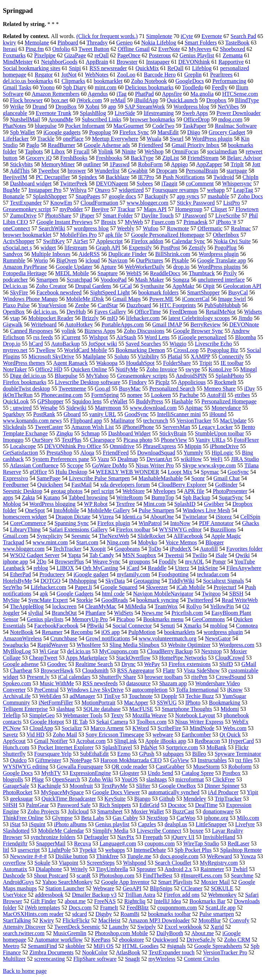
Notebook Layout (195, 715)
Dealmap (128, 459)
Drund (40, 107)
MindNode (202, 728)
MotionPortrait (98, 703)
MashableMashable (160, 478)
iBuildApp (146, 100)
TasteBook (237, 43)
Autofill (209, 549)
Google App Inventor (125, 882)
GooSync (238, 472)
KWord (141, 728)
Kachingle (49, 786)
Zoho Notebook (149, 81)
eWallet (119, 401)
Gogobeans (127, 549)
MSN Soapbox (140, 555)
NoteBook (22, 632)
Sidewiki (76, 408)
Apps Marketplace (87, 658)
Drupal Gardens (93, 286)
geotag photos (67, 491)
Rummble (14, 260)
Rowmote (178, 228)
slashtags (157, 779)
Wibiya (78, 190)
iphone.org (216, 818)
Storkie (85, 600)
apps (8, 497)
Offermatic (210, 228)
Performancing (229, 81)
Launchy (119, 927)
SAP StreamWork (145, 107)
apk (44, 594)
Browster (127, 62)
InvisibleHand (219, 837)
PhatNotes (15, 126)
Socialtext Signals (224, 581)
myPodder (71, 209)
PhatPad (144, 94)
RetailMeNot (221, 312)
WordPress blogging (52, 504)
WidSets (124, 613)
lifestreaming (159, 113)
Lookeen (161, 395)
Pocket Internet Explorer (66, 747)
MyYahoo (97, 376)
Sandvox (13, 254)
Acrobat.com (91, 741)
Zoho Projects (43, 811)
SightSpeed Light (110, 292)
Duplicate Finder (127, 254)
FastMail (82, 485)
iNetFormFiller (56, 703)
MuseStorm (206, 767)
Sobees (145, 184)
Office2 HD (49, 369)
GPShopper (50, 401)
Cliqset (219, 209)
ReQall (175, 68)
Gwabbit (138, 171)
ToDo (155, 549)
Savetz (10, 735)
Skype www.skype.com (209, 465)
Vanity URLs (211, 440)
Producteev (52, 574)
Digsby (103, 914)
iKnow (235, 690)
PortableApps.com (123, 324)
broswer (77, 171)
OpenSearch (66, 779)
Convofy (239, 920)
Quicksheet (50, 485)
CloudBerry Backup (170, 651)
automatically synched (174, 792)
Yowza (248, 856)
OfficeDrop (196, 119)
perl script (102, 491)
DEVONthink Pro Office (73, 446)
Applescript (109, 241)
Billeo (199, 754)
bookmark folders (158, 292)
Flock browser (26, 100)
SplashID (185, 504)
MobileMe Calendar (61, 831)
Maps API (155, 209)
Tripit (206, 363)
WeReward (220, 856)
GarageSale (16, 786)
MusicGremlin (70, 933)
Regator (44, 75)
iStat (15, 824)
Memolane (37, 43)
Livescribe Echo (213, 344)
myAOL (194, 562)
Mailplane (94, 357)
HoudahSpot (140, 363)
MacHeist (109, 920)
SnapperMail (51, 843)
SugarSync (231, 497)
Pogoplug (100, 132)
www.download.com (153, 408)
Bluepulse (66, 376)
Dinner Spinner (222, 786)
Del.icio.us (15, 286)
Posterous (160, 55)
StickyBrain (173, 433)
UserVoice (15, 895)
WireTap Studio (201, 843)
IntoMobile (66, 510)
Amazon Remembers (56, 94)
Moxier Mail (215, 882)
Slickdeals (15, 427)
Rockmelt (225, 382)
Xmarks (193, 626)
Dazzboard (139, 305)
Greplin (193, 75)
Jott (256, 164)
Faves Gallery (110, 312)
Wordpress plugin (219, 254)
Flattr (169, 670)
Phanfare (95, 613)
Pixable (180, 260)
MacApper (136, 703)
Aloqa (87, 453)
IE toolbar (232, 363)
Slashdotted (16, 831)
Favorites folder (244, 549)
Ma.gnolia (202, 94)
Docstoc (177, 805)
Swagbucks (16, 645)
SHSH (10, 805)
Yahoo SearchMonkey (68, 882)
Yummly (193, 453)
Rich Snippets (115, 805)
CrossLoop (186, 350)
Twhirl (240, 869)
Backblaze (118, 177)
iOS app (111, 632)
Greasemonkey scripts (142, 376)
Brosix (109, 222)
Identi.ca (132, 517)
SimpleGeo (42, 715)
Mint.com (155, 504)
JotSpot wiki (102, 344)
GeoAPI (132, 888)
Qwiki (243, 555)
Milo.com (248, 818)
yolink (68, 331)
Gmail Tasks (17, 87)
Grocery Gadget (227, 132)
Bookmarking (225, 703)
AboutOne (162, 517)
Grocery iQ (39, 158)
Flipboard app (86, 421)
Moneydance (226, 408)
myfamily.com (134, 574)
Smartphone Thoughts (187, 709)
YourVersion (52, 305)
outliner (92, 164)
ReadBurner (61, 145)
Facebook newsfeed (59, 292)
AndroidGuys (18, 882)
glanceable (15, 113)
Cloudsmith (95, 670)
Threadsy (97, 43)
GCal (126, 286)
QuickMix (147, 68)
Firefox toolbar (133, 530)
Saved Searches (143, 344)
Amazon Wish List (92, 427)
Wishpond (135, 863)
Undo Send (160, 773)
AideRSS (89, 254)
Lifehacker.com (48, 587)
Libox (58, 151)
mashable (218, 196)
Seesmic (81, 536)
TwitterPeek (74, 184)
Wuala (154, 139)
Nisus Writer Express (199, 722)
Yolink (105, 151)
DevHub (76, 312)
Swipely (147, 927)
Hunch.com (16, 747)
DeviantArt (159, 459)
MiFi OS (103, 946)
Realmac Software (236, 126)
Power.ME (161, 299)
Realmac (241, 228)
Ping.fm (35, 49)
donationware (218, 811)
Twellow (46, 350)
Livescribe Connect (159, 831)
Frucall (82, 151)
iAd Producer (223, 792)
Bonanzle (14, 196)
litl (6, 850)
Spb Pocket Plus (193, 850)
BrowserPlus (69, 562)
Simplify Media (110, 831)
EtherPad (20, 574)
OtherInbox (226, 235)
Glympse (62, 818)
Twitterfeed (200, 600)
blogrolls (13, 779)
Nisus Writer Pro (155, 465)
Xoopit (98, 549)
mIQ (112, 318)
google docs (123, 196)
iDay (249, 389)
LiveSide (125, 113)
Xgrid (217, 927)
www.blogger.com (147, 203)
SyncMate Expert (48, 600)
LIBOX (65, 568)
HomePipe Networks (183, 658)
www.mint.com (50, 542)
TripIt (237, 164)
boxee (197, 831)
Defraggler (96, 837)
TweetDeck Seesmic (77, 927)
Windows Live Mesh (206, 510)
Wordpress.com (237, 645)
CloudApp (41, 728)
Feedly (220, 87)
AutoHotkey (79, 324)
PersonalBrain (202, 171)
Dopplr (169, 696)
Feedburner (16, 485)
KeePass (101, 940)
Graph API (108, 248)
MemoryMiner (58, 164)
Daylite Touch (157, 216)
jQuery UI (183, 837)
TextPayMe (115, 786)
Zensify (197, 248)
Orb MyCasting (100, 568)
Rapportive (231, 62)
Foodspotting (174, 574)
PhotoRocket (18, 792)
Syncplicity (50, 536)
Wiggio (178, 344)
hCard (36, 344)
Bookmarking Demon (140, 350)
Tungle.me (139, 856)
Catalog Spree (198, 773)
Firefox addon (147, 241)
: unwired (21, 408)
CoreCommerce (28, 523)
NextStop (157, 818)
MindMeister (18, 62)
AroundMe (61, 119)
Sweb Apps (195, 113)
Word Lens (157, 337)
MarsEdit (168, 132)
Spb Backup (196, 497)
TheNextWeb (114, 536)
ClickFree (224, 779)
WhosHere (89, 645)
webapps (115, 850)
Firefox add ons (182, 895)
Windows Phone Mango (30, 299)
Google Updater (74, 267)
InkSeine (208, 568)
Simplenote (159, 36)
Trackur (126, 209)
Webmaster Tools (83, 715)
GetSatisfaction (20, 453)
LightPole (60, 850)
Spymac (210, 472)
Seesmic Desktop (23, 491)
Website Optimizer (189, 645)
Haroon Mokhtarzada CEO (131, 760)
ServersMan (176, 427)
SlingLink (126, 741)
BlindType (247, 100)
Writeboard (44, 324)
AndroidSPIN (191, 376)
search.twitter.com (24, 933)
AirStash (126, 337)
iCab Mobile (191, 587)
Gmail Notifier (51, 741)
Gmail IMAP (167, 324)
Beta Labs (92, 818)
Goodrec (57, 664)
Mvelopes (164, 491)
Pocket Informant (85, 126)
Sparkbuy (14, 414)
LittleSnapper (211, 824)
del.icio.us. (46, 312)
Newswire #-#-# (28, 856)
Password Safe (74, 805)
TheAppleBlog (27, 606)
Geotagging (147, 581)
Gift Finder (43, 901)
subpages (173, 754)
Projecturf (225, 587)
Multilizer (14, 959)
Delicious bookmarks (149, 87)
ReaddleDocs (165, 273)
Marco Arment (107, 728)
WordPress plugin (212, 139)
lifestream (76, 248)
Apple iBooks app (166, 741)
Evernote (212, 36)
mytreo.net (15, 350)
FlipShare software (95, 959)
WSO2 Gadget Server (35, 555)
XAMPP (200, 357)
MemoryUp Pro (90, 619)
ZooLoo (126, 75)
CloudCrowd (230, 658)
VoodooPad (113, 280)
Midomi (230, 709)
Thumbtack (202, 273)
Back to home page (25, 971)
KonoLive (220, 369)
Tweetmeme (72, 389)
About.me (203, 933)
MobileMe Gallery (109, 510)
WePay (152, 664)
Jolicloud (78, 811)
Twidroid (224, 177)
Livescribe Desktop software (87, 382)
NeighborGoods (59, 62)
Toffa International (197, 690)
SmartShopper (203, 292)
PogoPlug (225, 248)
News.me (152, 613)
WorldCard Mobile (86, 350)
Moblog (12, 504)
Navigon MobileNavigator (163, 594)
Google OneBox (177, 786)
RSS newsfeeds (100, 683)
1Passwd (119, 164)
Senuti (168, 626)
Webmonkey (222, 895)
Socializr (72, 728)
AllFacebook (188, 536)
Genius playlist (112, 824)
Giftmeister (48, 760)
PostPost (170, 248)
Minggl (248, 369)
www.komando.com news (32, 421)
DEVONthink (194, 62)
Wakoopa (107, 363)
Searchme (242, 876)
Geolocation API (242, 286)
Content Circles (202, 959)
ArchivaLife (17, 696)
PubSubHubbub (222, 305)
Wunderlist (107, 171)
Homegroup (188, 209)
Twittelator (195, 517)
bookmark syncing (158, 600)
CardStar (108, 305)
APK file (194, 491)
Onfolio (61, 49)
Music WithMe (57, 683)
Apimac (194, 408)
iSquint (37, 824)
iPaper (87, 216)
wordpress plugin (223, 632)
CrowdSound (231, 677)
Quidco (18, 760)
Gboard (72, 414)
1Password (194, 216)
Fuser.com (163, 222)
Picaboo (126, 619)
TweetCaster (49, 427)
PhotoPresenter (230, 491)
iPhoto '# (226, 222)
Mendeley (195, 799)
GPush (147, 754)
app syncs (188, 196)
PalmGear (37, 805)
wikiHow (191, 459)
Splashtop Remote (241, 850)
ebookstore (132, 940)
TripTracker (228, 799)
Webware (103, 888)
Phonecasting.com (62, 395)
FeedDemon (183, 312)
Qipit (209, 286)
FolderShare (177, 363)
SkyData (115, 581)
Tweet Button (94, 49)
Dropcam (167, 171)
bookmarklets (179, 632)
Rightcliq (135, 901)
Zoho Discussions (144, 331)
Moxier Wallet (147, 811)
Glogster (129, 773)
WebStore (134, 491)
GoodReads (115, 600)
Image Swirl (232, 299)
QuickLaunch (182, 100)
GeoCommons (208, 619)
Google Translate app (222, 260)
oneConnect (16, 228)
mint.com (106, 87)
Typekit (88, 850)
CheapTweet (43, 658)
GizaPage (75, 55)
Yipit (252, 792)
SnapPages (88, 196)
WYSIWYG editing (26, 767)
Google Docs (18, 773)
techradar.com (213, 574)
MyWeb (134, 222)
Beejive (100, 209)
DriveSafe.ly (201, 940)
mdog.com (230, 119)
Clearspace (102, 440)
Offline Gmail (134, 49)
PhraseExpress (159, 446)
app (112, 107)
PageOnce (129, 55)
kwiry (9, 43)
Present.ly (38, 677)
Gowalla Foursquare (80, 767)
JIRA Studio (245, 459)
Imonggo (13, 440)
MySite (11, 600)
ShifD (226, 664)
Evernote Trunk (53, 113)
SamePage (49, 478)
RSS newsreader (108, 68)
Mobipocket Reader (51, 318)
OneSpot (35, 510)
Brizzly (90, 318)
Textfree (125, 504)
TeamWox (166, 606)
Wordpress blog (191, 107)
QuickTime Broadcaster (69, 799)
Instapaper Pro (45, 190)
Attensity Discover (24, 927)
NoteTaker (15, 369)
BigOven (66, 260)
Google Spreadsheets (218, 946)
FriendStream (203, 158)
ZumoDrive (23, 216)
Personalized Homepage (229, 401)
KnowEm (61, 203)
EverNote (169, 49)
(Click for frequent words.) (107, 36)
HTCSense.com (240, 94)
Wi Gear (49, 651)
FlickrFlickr (76, 920)
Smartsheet (110, 811)
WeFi (216, 459)
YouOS (129, 779)
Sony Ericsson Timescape (115, 735)
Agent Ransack (70, 363)
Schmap (91, 433)
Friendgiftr (15, 843)
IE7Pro (146, 177)
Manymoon (108, 408)
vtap (15, 318)
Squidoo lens (87, 401)
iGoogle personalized (202, 337)
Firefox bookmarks (25, 382)
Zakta (28, 497)
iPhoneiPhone (138, 427)
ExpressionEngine (90, 773)
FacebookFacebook (56, 626)
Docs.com (80, 908)
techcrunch (155, 421)
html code (113, 594)
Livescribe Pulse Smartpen (100, 478)
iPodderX (180, 549)
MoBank (217, 747)
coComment (200, 184)
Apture (108, 267)
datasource (138, 683)
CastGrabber (170, 767)
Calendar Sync (188, 241)
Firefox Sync (134, 132)
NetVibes (228, 107)
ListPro (232, 203)
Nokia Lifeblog (159, 43)
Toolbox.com (152, 722)
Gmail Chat (227, 478)
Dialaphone (49, 869)
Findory (138, 382)
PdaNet (149, 747)
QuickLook (16, 401)
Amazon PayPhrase (25, 267)
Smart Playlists (175, 882)
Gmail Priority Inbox (196, 145)
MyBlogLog (17, 651)
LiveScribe (228, 216)
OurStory (43, 440)
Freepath (153, 837)
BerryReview (205, 324)
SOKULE (222, 888)
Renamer (52, 632)
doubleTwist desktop (26, 389)
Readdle (157, 568)
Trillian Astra (140, 895)
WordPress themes (24, 363)
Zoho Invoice (162, 369)
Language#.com (118, 843)
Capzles (147, 824)
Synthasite (152, 286)
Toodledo (193, 87)
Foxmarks (14, 55)
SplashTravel (117, 747)
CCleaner (192, 888)
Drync (128, 664)
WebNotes (97, 75)
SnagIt (132, 959)
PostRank (44, 414)
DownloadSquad (156, 453)
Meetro (11, 946)
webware (163, 735)
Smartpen (47, 280)
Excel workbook (183, 927)
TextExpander (26, 203)
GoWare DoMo (110, 465)
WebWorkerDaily (145, 267)
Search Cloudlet (173, 863)
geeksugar (22, 799)
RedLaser (238, 843)
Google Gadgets (75, 594)
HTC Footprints (178, 305)
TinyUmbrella (112, 869)
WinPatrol (150, 523)
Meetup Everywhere (115, 139)
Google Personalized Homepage (167, 235)
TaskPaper (195, 126)
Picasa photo (138, 440)
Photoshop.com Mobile (121, 933)
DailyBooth (170, 933)
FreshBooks (74, 158)
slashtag (65, 709)
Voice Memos (181, 542)
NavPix (126, 837)
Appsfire (172, 94)
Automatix (15, 869)
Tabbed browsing (88, 497)
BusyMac (130, 389)
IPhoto (193, 703)
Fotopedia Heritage (25, 273)
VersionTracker (194, 421)
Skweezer (157, 587)
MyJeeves (200, 49)
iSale (221, 555)
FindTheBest (158, 876)
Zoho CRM (237, 940)
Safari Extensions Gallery (78, 530)
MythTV (51, 773)
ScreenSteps (101, 863)
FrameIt (109, 908)
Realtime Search (94, 664)
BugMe (11, 190)
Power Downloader (239, 113)
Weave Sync (107, 562)
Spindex (88, 177)
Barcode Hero (160, 75)
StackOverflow (133, 658)
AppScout (14, 741)
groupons (140, 562)
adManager (83, 696)
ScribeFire (169, 728)
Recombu (82, 632)
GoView (180, 760)
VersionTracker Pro (225, 952)
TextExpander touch (172, 952)
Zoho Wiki (101, 779)
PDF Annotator (216, 523)
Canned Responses (31, 331)
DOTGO (50, 581)
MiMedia (135, 606)
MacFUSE (141, 709)
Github (167, 799)
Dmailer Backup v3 (94, 895)
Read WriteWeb (240, 600)
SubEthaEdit (94, 754)
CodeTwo (163, 126)
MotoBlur (210, 920)
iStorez (224, 517)
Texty (117, 715)
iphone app (15, 562)
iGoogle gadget (91, 574)
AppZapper (209, 164)
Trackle (46, 139)
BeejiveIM (15, 177)
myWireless (162, 959)
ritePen (199, 677)
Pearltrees (221, 75)
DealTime (206, 805)
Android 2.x (178, 869)
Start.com (87, 542)
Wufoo (150, 228)
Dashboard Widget (129, 433)
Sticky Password (196, 203)
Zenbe (82, 305)
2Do (42, 562)
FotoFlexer (246, 440)
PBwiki (95, 626)
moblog (219, 626)
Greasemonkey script (27, 209)
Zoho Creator (51, 286)
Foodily (167, 562)
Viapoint (68, 863)
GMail (249, 664)
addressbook (49, 895)
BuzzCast (183, 811)
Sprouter (146, 869)
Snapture (108, 273)
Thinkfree (107, 856)
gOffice (39, 472)
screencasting (49, 959)
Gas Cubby (125, 818)
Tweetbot (49, 171)
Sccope (75, 465)
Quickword (165, 940)
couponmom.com (177, 908)
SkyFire (19, 292)
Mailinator (123, 421)
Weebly (126, 228)
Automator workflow (59, 940)
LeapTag (243, 190)
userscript (29, 850)
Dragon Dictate (73, 517)
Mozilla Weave (150, 715)
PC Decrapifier (53, 177)
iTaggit (169, 184)
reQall (102, 55)
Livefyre (245, 824)
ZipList (171, 158)
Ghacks (251, 523)
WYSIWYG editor (180, 530)
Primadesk (196, 222)
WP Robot (96, 504)
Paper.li (83, 587)
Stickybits (21, 164)
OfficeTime (148, 312)
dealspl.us (176, 824)
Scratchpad (79, 280)
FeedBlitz (138, 908)
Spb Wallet (22, 132)
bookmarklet (108, 81)
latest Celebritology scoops (199, 318)
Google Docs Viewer (116, 792)
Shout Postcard (51, 876)
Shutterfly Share (117, 677)
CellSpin (250, 517)
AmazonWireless (22, 638)
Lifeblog (202, 68)
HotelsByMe (17, 581)
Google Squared (119, 587)
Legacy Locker (216, 427)
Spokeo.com (17, 683)
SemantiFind (42, 946)
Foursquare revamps (175, 190)
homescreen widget (25, 517)
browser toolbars (164, 677)
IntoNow (180, 523)
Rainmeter (212, 869)
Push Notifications (184, 177)
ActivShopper (19, 241)
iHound (218, 414)
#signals (176, 946)
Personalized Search (172, 389)
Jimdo (246, 318)
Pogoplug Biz (223, 350)
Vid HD (35, 735)
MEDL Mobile (72, 273)
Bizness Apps (100, 331)
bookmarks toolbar (169, 914)
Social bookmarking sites (32, 68)
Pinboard (68, 43)
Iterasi (10, 49)
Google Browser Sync (198, 331)
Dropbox (216, 100)
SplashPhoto (230, 376)
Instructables (212, 760)
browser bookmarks (152, 119)
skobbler (75, 946)
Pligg (38, 779)
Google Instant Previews (65, 222)
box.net (60, 100)
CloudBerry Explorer (182, 485)
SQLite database (102, 709)
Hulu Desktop (71, 472)
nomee (135, 395)
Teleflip (12, 715)
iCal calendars (74, 677)
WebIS (134, 273)
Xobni (92, 107)
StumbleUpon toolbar (219, 433)
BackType (142, 158)
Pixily (230, 273)
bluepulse (46, 126)
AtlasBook (128, 952)
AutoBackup (66, 344)
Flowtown (247, 209)
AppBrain (97, 62)
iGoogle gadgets (62, 132)
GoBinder (226, 485)
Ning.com (118, 542)
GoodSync (137, 414)
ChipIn (250, 177)
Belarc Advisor (244, 158)
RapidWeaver (53, 645)
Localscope (23, 446)
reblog (41, 568)
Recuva (83, 843)
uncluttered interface (221, 280)
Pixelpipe (45, 55)
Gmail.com (16, 536)
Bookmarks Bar (208, 901)
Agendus (98, 94)
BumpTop (163, 497)
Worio (41, 260)
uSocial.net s (17, 248)
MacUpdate (233, 421)
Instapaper (158, 62)
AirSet (80, 241)
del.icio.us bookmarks (28, 81)
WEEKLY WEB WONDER (127, 472)
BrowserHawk (57, 670)
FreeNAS (105, 901)
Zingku (64, 433)
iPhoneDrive (224, 446)
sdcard (80, 914)
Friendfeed (151, 145)
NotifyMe (127, 369)
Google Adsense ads (107, 145)
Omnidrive (122, 446)
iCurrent (71, 337)
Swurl (177, 139)
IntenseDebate (150, 850)
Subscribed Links (102, 119)
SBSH (236, 594)
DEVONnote (244, 324)
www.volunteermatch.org (167, 638)
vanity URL (103, 414)
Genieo (124, 43)
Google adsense (21, 664)
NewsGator (218, 638)
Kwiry (47, 920)
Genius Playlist (197, 55)
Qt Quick (230, 735)
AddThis (20, 171)
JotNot (69, 75)
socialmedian (222, 151)
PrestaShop (59, 453)
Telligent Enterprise (25, 709)
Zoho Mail (65, 735)
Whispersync (237, 184)
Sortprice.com (182, 747)
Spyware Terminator (238, 754)
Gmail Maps (127, 299)
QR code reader (129, 767)
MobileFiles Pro (78, 235)
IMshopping (83, 581)
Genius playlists (45, 619)
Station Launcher (65, 888)
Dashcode (14, 876)
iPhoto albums (70, 824)
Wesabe (49, 408)
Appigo (179, 164)
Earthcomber (196, 735)
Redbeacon (208, 741)
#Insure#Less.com (201, 876)
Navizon (118, 260)
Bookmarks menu (163, 619)
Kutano (52, 497)
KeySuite (115, 799)
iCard (133, 568)
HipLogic (222, 453)
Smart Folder (118, 216)
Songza (181, 280)
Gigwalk (13, 324)
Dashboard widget (31, 184)
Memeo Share (220, 389)
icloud (92, 260)
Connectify (231, 357)
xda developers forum (125, 485)
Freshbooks (109, 158)
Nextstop (212, 651)
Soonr (198, 478)
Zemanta (233, 55)
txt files (244, 760)
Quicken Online (89, 369)
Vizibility (148, 357)
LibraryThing (25, 530)
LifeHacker (16, 139)
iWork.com (89, 100)
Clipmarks (73, 81)
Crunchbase (64, 638)
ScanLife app (221, 908)
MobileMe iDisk (85, 299)
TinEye (112, 696)
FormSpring (105, 395)
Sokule (42, 863)
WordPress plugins (219, 267)
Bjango (142, 799)
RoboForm (150, 164)
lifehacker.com (143, 318)
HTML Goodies (140, 946)
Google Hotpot (47, 722)
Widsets (253, 312)
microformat (190, 779)
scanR (84, 876)
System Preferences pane (61, 459)
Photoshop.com (117, 876)
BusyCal (238, 292)
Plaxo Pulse (16, 305)
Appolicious (192, 382)
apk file (114, 235)
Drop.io (12, 344)
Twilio (200, 555)
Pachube (189, 395)
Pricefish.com (187, 613)
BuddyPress (149, 401)
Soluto (122, 357)
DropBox (66, 107)
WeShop (154, 151)
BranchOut (64, 613)
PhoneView (174, 440)
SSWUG (167, 703)
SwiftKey (54, 241)
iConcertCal (196, 299)
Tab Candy (102, 555)
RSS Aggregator (135, 670)
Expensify (140, 248)
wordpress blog (91, 228)
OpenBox (14, 312)
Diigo (193, 132)
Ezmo (124, 754)
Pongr (219, 562)
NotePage (81, 760)
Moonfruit (81, 786)
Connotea (247, 626)
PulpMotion (142, 632)
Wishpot (99, 337)
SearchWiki (52, 228)
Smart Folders (201, 43)
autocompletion (150, 690)
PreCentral (46, 690)
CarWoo (186, 818)
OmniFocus (185, 151)
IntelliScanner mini (179, 414)
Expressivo (15, 478)
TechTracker (67, 549)
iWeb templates (42, 908)
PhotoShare (58, 216)
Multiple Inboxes (51, 254)
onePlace (73, 139)
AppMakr (183, 286)
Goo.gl (102, 389)
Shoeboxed (232, 49)
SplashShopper (50, 196)
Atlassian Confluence (34, 465)
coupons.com (160, 843)
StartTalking (17, 920)
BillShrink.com (172, 254)
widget (48, 248)
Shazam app (173, 683)
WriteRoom (130, 497)
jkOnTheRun (18, 395)
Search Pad (243, 36)
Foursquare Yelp (53, 754)
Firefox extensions (190, 664)
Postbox (232, 773)
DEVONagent (112, 184)
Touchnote (141, 696)
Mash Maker (150, 280)
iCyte (187, 36)
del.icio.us (79, 651)
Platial (175, 357)
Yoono (47, 87)
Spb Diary (75, 87)
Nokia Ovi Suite (232, 241)
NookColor (95, 952)
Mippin (193, 446)
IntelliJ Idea (167, 901)
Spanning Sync (71, 523)
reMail (118, 100)
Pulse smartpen (216, 914)
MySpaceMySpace (62, 792)
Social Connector (132, 626)
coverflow (14, 863)
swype (193, 369)
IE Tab (80, 722)
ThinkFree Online (23, 818)
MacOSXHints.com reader (33, 914)
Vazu (103, 459)
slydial (36, 613)
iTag (122, 94)
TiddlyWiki (182, 581)
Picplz (163, 382)
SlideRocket (151, 536)
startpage (237, 171)
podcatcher (15, 280)
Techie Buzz (200, 696)
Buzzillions (223, 530)
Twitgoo (211, 594)
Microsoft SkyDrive (51, 357)
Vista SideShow (202, 670)
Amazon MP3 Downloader (159, 920)
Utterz (182, 568)
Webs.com (235, 728)
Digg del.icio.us (28, 376)
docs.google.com (179, 856)
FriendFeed (116, 453)
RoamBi (130, 914)
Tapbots (34, 151)
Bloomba (246, 337)
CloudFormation (100, 203)
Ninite (129, 151)
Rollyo (194, 606)
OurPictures (149, 260)
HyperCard (241, 741)
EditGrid (149, 805)
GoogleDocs (190, 81)
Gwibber (214, 504)
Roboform (240, 767)
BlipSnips (161, 888)
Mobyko (148, 542)
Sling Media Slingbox (134, 645)
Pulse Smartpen (156, 510)
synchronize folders (53, 837)
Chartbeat (21, 670)
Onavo (103, 190)
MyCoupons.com (119, 651)
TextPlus (71, 440)
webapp (216, 190)
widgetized (131, 190)
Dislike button (72, 856)
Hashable (182, 401)
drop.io (181, 267)
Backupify (157, 196)
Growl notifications (108, 638)
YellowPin (222, 606)
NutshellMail (25, 119)
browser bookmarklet (27, 235)
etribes (242, 395)
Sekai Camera (112, 722)
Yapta (75, 555)
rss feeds (43, 337)
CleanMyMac (101, 606)
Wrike (17, 107)
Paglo (33, 145)
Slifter (143, 786)
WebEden (50, 696)
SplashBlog (93, 113)
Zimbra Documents (52, 952)
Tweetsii (174, 555)
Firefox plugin (114, 523)
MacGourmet (129, 126)
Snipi (75, 68)
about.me (75, 901)
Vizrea (106, 517)
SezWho (12, 587)
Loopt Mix (180, 472)
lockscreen (64, 606)
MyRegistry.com (219, 863)
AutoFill (217, 395)
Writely (79, 869)
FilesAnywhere (244, 568)
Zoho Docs (250, 196)
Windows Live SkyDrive (95, 690)
